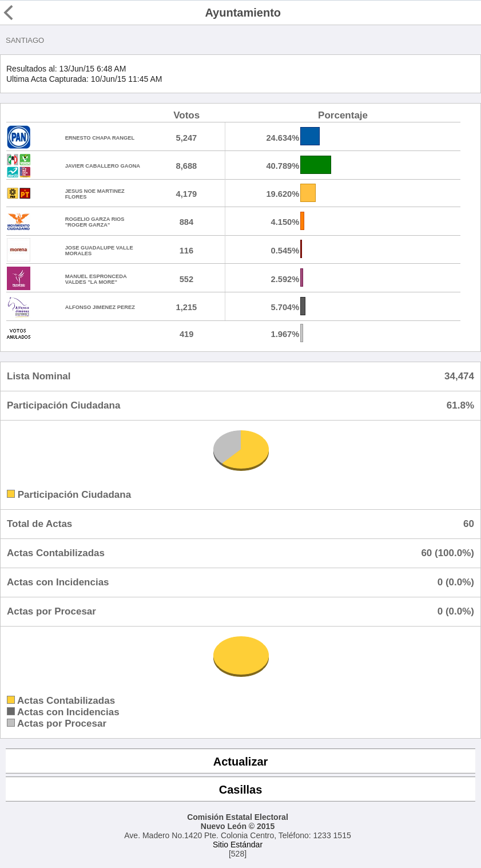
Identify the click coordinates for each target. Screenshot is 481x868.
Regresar (30, 13)
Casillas (241, 790)
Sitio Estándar (238, 845)
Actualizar (241, 762)
